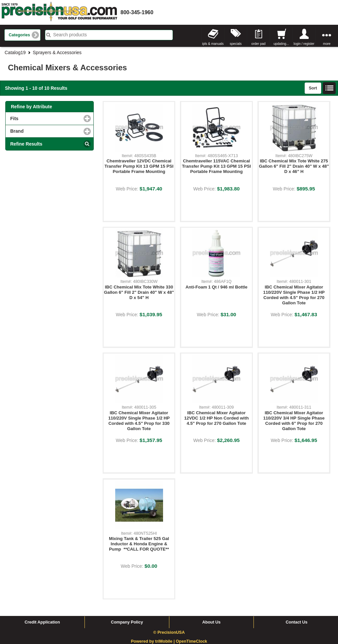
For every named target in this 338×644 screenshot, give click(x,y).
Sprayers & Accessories (57, 52)
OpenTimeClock (192, 641)
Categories (19, 35)
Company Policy (127, 622)
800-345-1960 (137, 12)
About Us (212, 622)
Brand (44, 131)
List (329, 88)
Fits (41, 118)
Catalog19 (15, 52)
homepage (59, 12)
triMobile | (166, 641)
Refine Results (26, 144)
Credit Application (42, 622)
